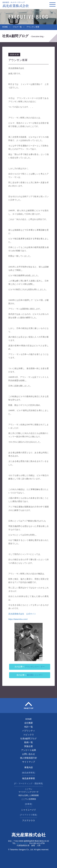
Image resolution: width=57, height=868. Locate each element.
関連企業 (29, 746)
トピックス (29, 735)
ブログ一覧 (17, 27)
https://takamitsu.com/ (18, 619)
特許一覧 (29, 727)
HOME (5, 27)
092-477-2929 (22, 843)
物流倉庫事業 (29, 778)
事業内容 (29, 767)
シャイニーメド (29, 810)
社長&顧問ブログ (28, 739)
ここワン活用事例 (29, 799)
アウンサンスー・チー (35, 667)
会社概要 (29, 723)
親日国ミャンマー (35, 675)
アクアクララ (29, 821)
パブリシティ (29, 731)
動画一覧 (29, 742)
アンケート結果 (29, 750)
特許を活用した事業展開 (29, 795)
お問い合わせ (29, 754)
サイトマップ (29, 762)
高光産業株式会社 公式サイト (22, 614)
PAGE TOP (29, 708)
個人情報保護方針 (29, 758)
